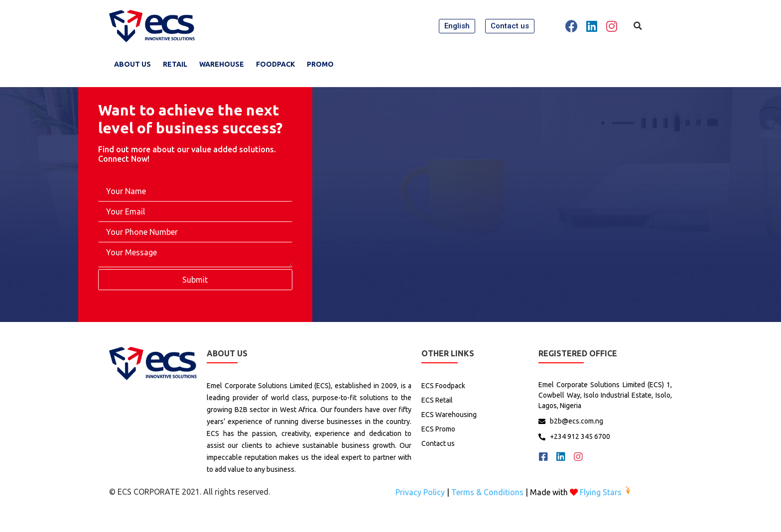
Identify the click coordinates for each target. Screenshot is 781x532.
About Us (132, 64)
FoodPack (275, 64)
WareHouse (222, 64)
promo (320, 64)
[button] (457, 26)
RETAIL (175, 64)
